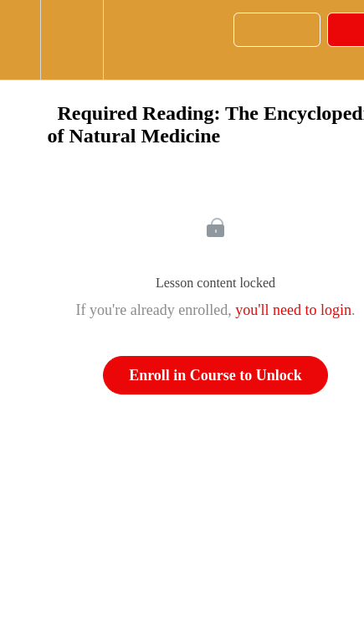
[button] (20, 40)
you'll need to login (293, 310)
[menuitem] (72, 40)
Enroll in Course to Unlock (215, 375)
